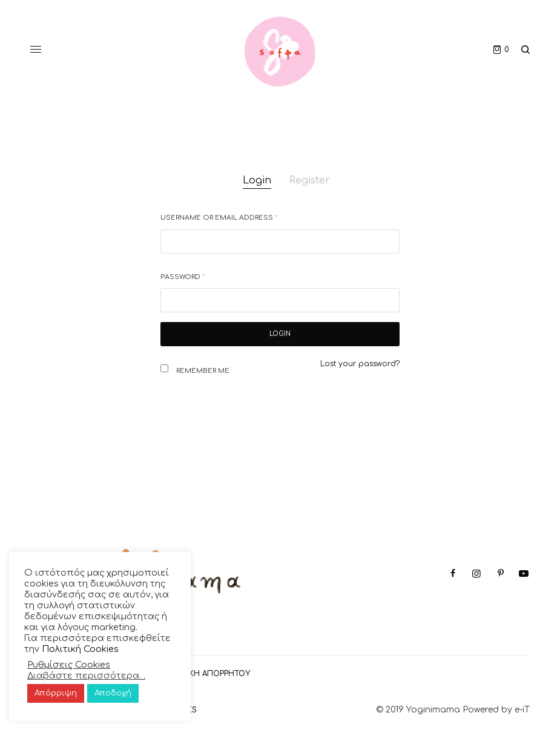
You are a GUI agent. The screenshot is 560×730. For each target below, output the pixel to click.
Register (310, 180)
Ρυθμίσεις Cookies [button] (69, 665)
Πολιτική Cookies (80, 649)
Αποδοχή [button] (113, 693)
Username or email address (219, 218)
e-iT (522, 710)
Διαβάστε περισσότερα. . (86, 676)
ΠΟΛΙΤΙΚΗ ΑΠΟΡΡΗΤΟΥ (206, 674)
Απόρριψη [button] (56, 693)
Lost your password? (360, 364)
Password (183, 277)
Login (257, 180)
